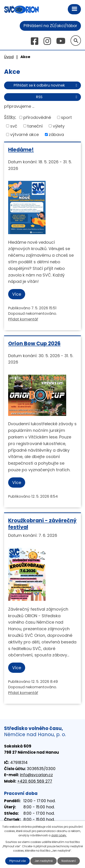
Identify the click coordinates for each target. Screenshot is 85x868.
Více (17, 294)
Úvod (9, 57)
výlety (59, 126)
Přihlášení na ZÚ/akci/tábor (50, 26)
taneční (35, 126)
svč (14, 126)
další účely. (59, 835)
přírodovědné (37, 117)
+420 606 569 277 (35, 781)
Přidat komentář (23, 319)
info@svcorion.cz (36, 775)
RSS (57, 97)
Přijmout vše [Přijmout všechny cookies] (17, 861)
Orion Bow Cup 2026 (34, 343)
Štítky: (10, 117)
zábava (56, 134)
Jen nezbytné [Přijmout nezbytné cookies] (44, 861)
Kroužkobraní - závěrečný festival (42, 524)
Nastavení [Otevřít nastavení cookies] (69, 861)
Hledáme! (21, 150)
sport (66, 117)
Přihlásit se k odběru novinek (46, 85)
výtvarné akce (24, 134)
